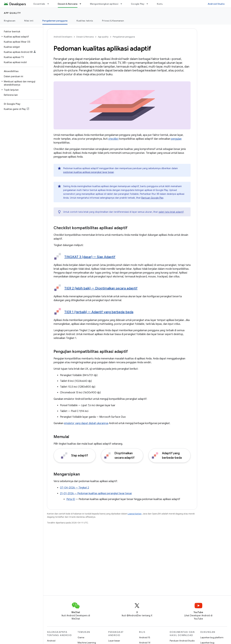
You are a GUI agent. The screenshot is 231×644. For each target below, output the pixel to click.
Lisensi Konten (135, 514)
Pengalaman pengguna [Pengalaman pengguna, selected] (55, 21)
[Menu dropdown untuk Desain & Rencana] (82, 4)
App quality (12, 13)
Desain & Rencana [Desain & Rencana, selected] (68, 4)
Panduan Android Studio (182, 641)
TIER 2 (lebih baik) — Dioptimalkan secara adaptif (101, 288)
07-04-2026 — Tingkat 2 (75, 488)
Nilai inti (29, 21)
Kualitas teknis (85, 21)
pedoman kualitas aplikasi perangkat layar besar (88, 172)
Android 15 (145, 637)
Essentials (39, 4)
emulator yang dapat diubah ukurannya (86, 423)
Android (51, 641)
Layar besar (114, 641)
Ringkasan (10, 21)
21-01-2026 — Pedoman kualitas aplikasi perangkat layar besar (96, 493)
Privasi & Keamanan (113, 21)
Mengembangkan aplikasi (104, 4)
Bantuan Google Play (152, 198)
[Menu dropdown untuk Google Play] (149, 4)
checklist (113, 139)
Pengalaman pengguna (124, 37)
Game (81, 637)
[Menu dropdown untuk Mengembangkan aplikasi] (123, 4)
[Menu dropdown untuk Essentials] (50, 4)
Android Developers (63, 37)
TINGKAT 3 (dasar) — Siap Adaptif (90, 257)
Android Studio (216, 4)
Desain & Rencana (85, 37)
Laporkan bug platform (212, 637)
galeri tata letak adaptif (171, 212)
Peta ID (71, 499)
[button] (21, 37)
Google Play (138, 4)
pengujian (176, 139)
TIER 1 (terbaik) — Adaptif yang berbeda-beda (99, 312)
